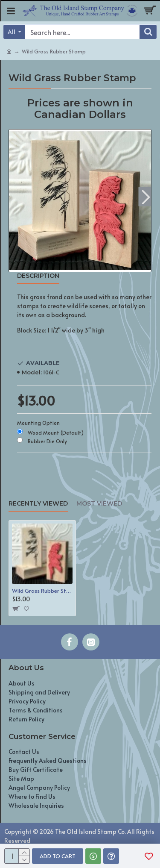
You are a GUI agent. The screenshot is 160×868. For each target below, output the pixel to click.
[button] (146, 196)
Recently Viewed (38, 504)
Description (38, 276)
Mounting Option (38, 423)
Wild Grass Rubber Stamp (42, 591)
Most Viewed (99, 504)
